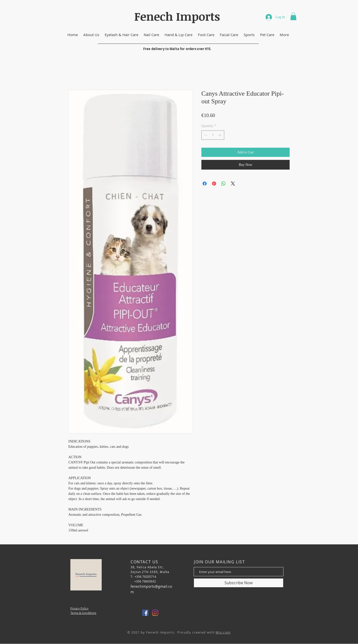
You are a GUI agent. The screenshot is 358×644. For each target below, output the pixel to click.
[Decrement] (205, 135)
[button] (293, 16)
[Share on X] (233, 184)
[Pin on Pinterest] (214, 184)
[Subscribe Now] (239, 583)
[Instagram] (155, 613)
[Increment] (220, 135)
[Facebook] (145, 613)
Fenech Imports (177, 16)
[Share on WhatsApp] (224, 184)
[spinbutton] (213, 135)
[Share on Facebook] (205, 184)
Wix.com (223, 632)
